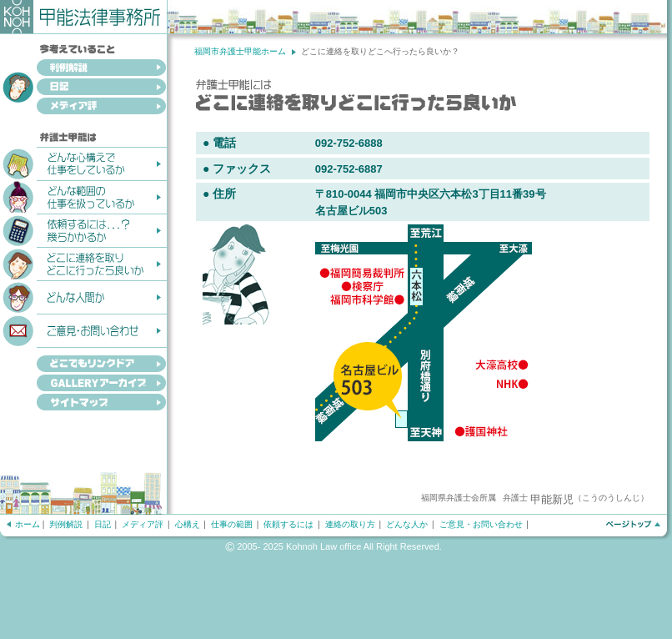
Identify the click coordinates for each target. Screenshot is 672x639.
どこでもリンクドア (83, 360)
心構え (188, 524)
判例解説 (83, 69)
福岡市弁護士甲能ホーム (240, 51)
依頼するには (288, 524)
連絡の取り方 (350, 524)
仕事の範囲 (232, 524)
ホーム (28, 524)
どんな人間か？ (83, 296)
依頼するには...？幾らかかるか (83, 229)
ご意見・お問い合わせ (83, 330)
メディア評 (83, 107)
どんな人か (407, 524)
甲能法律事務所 (84, 17)
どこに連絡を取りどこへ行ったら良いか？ (83, 263)
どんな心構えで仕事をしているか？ (83, 163)
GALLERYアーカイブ (83, 384)
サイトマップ (83, 403)
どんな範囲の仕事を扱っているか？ (83, 196)
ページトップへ (632, 524)
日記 (83, 88)
